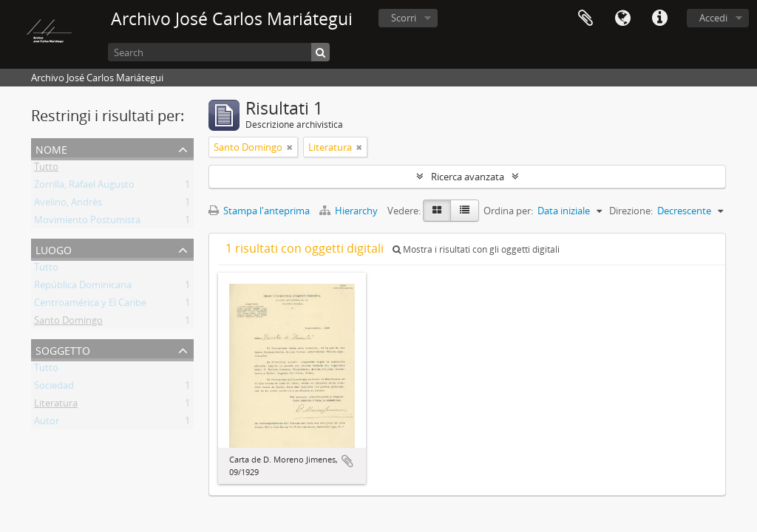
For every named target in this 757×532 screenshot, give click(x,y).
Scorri (404, 18)
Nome (51, 148)
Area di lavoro (585, 18)
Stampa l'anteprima (259, 211)
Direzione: (631, 211)
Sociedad (54, 388)
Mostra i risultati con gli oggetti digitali (476, 249)
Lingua (622, 18)
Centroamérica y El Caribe (90, 305)
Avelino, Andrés (68, 205)
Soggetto (63, 349)
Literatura (56, 406)
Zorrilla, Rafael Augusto (84, 187)
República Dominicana (83, 287)
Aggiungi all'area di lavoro (347, 461)
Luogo (54, 249)
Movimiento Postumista (87, 222)
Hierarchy (350, 211)
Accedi (713, 18)
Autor (47, 423)
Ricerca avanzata (468, 177)
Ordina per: (508, 211)
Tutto (46, 169)
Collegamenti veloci (659, 18)
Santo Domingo (68, 323)
